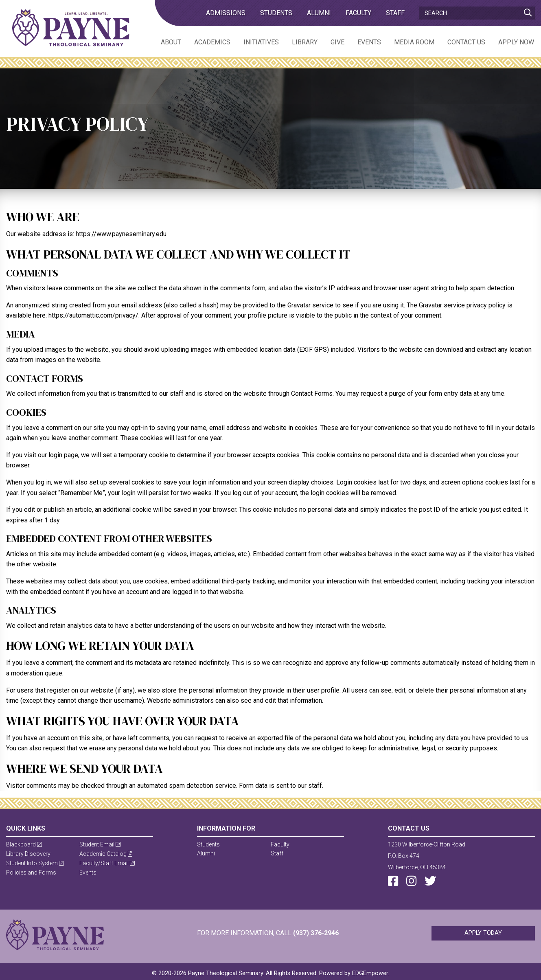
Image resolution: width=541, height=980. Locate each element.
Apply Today (483, 933)
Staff (395, 13)
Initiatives (261, 42)
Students (276, 13)
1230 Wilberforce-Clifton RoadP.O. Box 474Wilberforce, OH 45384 (427, 856)
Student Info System (35, 863)
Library (305, 42)
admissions (226, 13)
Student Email (100, 844)
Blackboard (24, 844)
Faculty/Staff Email (107, 863)
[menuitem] (164, 42)
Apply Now (516, 42)
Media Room (414, 42)
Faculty (358, 13)
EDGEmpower (370, 973)
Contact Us (466, 42)
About (171, 42)
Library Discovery (28, 854)
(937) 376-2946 (316, 933)
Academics (212, 42)
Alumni (319, 13)
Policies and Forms (31, 873)
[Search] (477, 13)
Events (369, 42)
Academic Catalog (106, 854)
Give (337, 42)
